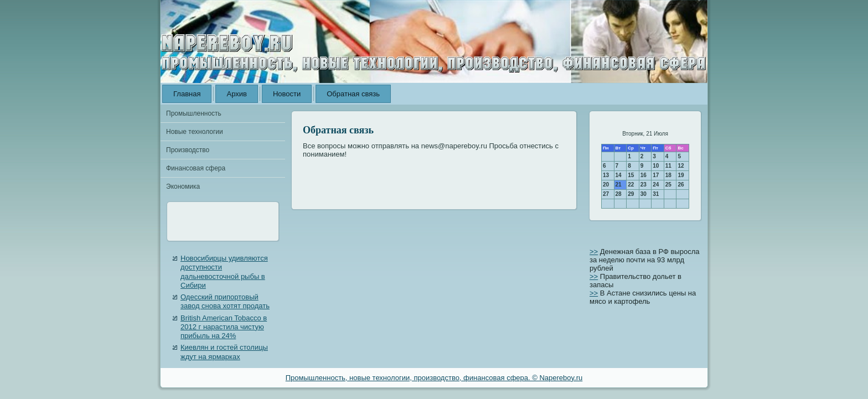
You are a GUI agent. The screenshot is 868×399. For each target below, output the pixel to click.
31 (656, 194)
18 (668, 175)
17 (656, 175)
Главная (187, 94)
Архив (236, 94)
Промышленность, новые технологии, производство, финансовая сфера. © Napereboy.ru (434, 378)
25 (668, 185)
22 (631, 185)
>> (594, 252)
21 (619, 185)
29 (631, 194)
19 (681, 175)
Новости (287, 94)
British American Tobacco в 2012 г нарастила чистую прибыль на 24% (224, 327)
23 (644, 185)
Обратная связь (353, 94)
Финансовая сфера (196, 168)
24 (656, 185)
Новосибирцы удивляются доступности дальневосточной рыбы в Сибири (224, 272)
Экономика (183, 186)
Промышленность (194, 113)
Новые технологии (195, 132)
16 (644, 175)
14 (619, 175)
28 (619, 194)
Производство (188, 150)
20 (606, 185)
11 (668, 166)
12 (681, 166)
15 (631, 175)
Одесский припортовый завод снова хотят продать (225, 301)
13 (606, 175)
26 (681, 185)
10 (656, 166)
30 (644, 194)
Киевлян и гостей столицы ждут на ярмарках (224, 352)
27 (606, 194)
